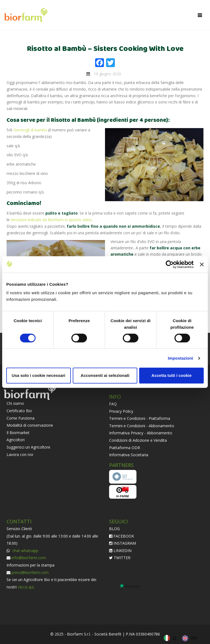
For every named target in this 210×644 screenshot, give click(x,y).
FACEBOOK (122, 536)
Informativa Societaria (129, 455)
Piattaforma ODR (125, 448)
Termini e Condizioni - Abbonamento (142, 426)
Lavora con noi (20, 454)
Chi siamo (15, 403)
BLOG (114, 529)
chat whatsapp (25, 551)
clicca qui (26, 587)
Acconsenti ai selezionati (105, 375)
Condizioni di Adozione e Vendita (138, 440)
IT (175, 638)
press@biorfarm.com (30, 572)
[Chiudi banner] (202, 264)
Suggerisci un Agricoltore (28, 447)
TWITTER (120, 558)
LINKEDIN (120, 551)
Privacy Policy (121, 411)
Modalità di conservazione (30, 425)
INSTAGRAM (122, 543)
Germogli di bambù (30, 130)
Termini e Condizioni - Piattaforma (140, 418)
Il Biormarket (18, 433)
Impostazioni (181, 358)
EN (194, 638)
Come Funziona (21, 418)
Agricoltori (16, 440)
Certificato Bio (19, 411)
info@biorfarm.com (29, 558)
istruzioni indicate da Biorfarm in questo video (51, 220)
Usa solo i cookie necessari (39, 375)
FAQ (113, 404)
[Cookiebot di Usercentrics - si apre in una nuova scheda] (170, 264)
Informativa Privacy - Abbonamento (141, 433)
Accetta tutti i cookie (172, 375)
